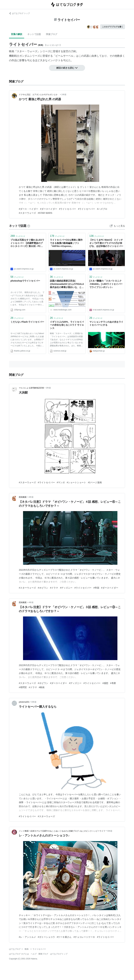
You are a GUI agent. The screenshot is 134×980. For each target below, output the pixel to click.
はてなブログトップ (59, 954)
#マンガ (61, 482)
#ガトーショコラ (46, 937)
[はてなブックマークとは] (29, 226)
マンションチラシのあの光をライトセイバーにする (106, 323)
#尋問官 (23, 687)
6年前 (34, 702)
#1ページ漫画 (95, 482)
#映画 (42, 687)
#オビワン (43, 588)
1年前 (64, 95)
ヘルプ (34, 954)
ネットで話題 (34, 34)
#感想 (105, 683)
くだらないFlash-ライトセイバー (27, 322)
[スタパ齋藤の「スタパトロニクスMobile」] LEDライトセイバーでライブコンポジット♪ (106, 284)
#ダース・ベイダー (29, 209)
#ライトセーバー (86, 209)
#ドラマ (54, 588)
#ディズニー (66, 588)
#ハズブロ (102, 209)
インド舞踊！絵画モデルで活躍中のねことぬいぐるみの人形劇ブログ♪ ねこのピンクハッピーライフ (62, 831)
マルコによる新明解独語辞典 (31, 388)
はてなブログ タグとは (19, 954)
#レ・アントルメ (27, 937)
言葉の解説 (17, 34)
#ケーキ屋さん (64, 937)
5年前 (110, 831)
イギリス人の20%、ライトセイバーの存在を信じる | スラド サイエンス (67, 325)
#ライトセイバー (68, 209)
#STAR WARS (45, 213)
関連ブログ (52, 34)
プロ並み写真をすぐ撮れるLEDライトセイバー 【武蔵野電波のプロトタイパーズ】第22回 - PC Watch (27, 243)
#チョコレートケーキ (84, 937)
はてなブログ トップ (19, 13)
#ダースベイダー (49, 209)
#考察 (113, 683)
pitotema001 (24, 702)
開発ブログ (43, 954)
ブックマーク (18, 236)
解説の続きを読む (67, 68)
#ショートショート (76, 482)
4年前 (31, 497)
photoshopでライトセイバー (25, 281)
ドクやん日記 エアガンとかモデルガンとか (39, 95)
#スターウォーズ (27, 213)
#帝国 (96, 588)
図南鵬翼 (23, 497)
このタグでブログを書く (113, 27)
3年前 (48, 388)
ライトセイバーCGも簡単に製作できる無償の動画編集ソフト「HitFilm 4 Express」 (66, 243)
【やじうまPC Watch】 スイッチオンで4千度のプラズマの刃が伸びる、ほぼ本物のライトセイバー (106, 243)
